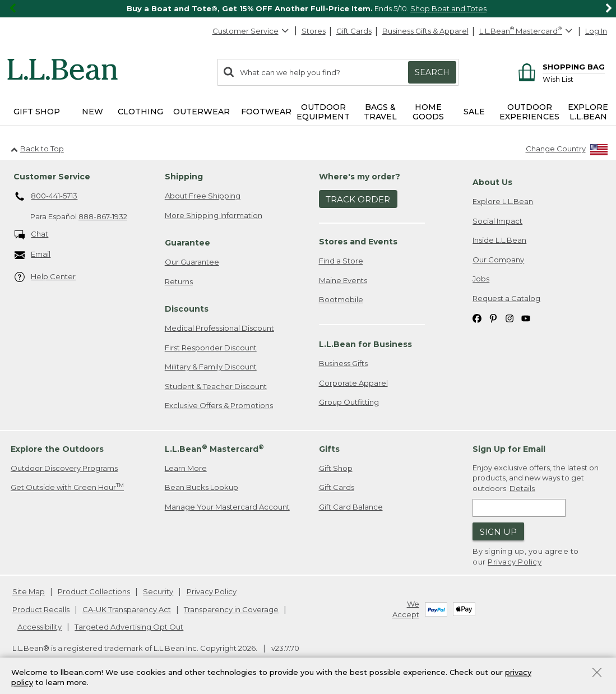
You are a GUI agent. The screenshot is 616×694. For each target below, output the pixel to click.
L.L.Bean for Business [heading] (365, 344)
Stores (314, 31)
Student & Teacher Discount (216, 386)
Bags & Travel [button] (380, 112)
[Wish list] (574, 79)
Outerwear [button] (202, 112)
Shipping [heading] (184, 177)
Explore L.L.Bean (503, 201)
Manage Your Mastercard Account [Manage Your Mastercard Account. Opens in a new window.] (227, 507)
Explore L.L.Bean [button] (588, 112)
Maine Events (343, 280)
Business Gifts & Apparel (425, 31)
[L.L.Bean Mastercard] (527, 31)
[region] (308, 9)
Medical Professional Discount (219, 328)
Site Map (29, 591)
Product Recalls (41, 609)
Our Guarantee (192, 262)
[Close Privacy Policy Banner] (597, 674)
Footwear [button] (266, 112)
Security (158, 591)
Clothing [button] (140, 112)
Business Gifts (343, 363)
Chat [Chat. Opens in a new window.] (32, 235)
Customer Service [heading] (52, 177)
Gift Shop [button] (37, 112)
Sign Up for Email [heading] (509, 449)
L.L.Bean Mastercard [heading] (214, 449)
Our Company (498, 260)
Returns (179, 281)
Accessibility (40, 627)
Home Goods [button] (428, 112)
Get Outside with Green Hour (67, 487)
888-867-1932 (103, 216)
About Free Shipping (203, 196)
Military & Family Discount (211, 367)
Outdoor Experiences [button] (529, 112)
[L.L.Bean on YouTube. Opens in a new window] (526, 318)
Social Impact (497, 221)
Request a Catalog (506, 298)
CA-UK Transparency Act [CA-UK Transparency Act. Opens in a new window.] (127, 609)
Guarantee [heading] (187, 243)
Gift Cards (354, 31)
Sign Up (498, 532)
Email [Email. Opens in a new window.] (33, 255)
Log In (596, 31)
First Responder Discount (211, 348)
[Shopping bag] (560, 66)
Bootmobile (341, 299)
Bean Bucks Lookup (202, 487)
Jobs (481, 279)
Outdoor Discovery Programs (64, 468)
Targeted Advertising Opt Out (129, 627)
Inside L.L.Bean (499, 240)
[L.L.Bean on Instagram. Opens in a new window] (510, 318)
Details (522, 488)
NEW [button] (92, 112)
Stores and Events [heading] (358, 242)
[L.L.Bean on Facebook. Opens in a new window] (477, 318)
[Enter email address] (519, 508)
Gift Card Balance (351, 507)
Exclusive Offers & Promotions (219, 405)
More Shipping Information (214, 215)
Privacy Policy (515, 562)
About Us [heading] (492, 182)
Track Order (358, 199)
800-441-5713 (46, 197)
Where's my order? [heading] (360, 177)
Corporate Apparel (353, 383)
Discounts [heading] (187, 309)
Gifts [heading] (329, 449)
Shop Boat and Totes (448, 8)
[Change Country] (567, 151)
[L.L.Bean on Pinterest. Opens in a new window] (493, 318)
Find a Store (341, 261)
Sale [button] (474, 112)
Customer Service (251, 31)
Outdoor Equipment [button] (323, 112)
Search (432, 72)
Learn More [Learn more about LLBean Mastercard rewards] (186, 468)
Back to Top (37, 149)
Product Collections (94, 591)
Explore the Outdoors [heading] (57, 449)
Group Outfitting (349, 402)
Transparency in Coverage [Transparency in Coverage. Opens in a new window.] (231, 609)
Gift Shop (336, 468)
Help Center (45, 277)
